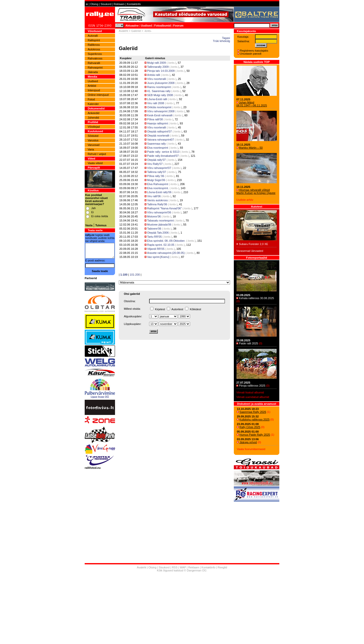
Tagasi (226, 38)
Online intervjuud (98, 95)
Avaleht (123, 31)
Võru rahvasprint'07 (159, 168)
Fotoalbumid (163, 26)
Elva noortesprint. (158, 188)
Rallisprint (94, 40)
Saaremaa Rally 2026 (253, 412)
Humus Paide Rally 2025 (255, 435)
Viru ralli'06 (154, 196)
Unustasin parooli (251, 54)
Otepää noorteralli (158, 136)
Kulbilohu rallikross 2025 (254, 419)
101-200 (135, 275)
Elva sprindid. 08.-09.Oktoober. (166, 241)
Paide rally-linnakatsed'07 (163, 156)
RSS (175, 567)
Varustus (93, 140)
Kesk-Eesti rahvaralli (160, 115)
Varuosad (94, 145)
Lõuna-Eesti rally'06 (159, 192)
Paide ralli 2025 (248, 343)
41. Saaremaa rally (159, 91)
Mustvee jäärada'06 (159, 225)
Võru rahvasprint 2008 (161, 111)
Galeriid (136, 31)
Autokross (94, 49)
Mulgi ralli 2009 (156, 63)
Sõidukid (93, 136)
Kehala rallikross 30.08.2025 (256, 298)
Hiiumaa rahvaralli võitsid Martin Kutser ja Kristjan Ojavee (256, 191)
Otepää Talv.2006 (158, 233)
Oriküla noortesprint (159, 107)
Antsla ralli (154, 75)
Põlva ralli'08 (155, 119)
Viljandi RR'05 (156, 249)
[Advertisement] (182, 609)
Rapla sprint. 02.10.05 (161, 245)
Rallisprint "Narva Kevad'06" (164, 208)
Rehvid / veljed (97, 154)
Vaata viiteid (95, 163)
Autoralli (93, 36)
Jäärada (93, 72)
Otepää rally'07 (156, 160)
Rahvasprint (95, 68)
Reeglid (222, 567)
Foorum (178, 26)
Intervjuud (94, 90)
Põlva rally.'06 (156, 176)
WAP (183, 567)
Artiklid (92, 86)
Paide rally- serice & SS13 (163, 152)
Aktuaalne (132, 26)
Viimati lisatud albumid (250, 392)
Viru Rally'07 (155, 164)
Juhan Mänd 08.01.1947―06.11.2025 (252, 104)
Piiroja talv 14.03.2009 (161, 71)
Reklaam (119, 4)
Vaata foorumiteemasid (251, 449)
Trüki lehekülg (221, 41)
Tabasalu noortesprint (160, 220)
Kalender (93, 104)
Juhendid (93, 118)
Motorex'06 (154, 216)
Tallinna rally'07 (157, 172)
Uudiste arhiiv (245, 200)
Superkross (95, 54)
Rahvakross (95, 58)
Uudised (146, 26)
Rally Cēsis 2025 (250, 427)
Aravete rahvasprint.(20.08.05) (166, 253)
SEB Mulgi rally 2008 (160, 95)
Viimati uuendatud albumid (253, 397)
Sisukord (106, 4)
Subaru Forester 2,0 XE (254, 244)
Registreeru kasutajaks (254, 51)
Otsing (94, 4)
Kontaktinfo (134, 4)
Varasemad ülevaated (250, 251)
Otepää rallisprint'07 (160, 131)
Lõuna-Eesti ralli (157, 99)
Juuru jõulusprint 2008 (161, 83)
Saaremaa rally (156, 144)
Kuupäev (126, 58)
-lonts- (172, 63)
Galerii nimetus (155, 58)
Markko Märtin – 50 (251, 148)
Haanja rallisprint (157, 123)
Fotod (91, 99)
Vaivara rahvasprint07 (161, 140)
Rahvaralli (94, 63)
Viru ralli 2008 (156, 103)
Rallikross (94, 45)
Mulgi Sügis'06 (156, 180)
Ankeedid (94, 113)
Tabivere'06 (154, 229)
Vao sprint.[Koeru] (158, 257)
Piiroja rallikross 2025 (252, 386)
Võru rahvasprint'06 (159, 212)
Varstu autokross (157, 200)
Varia (91, 149)
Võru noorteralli (157, 79)
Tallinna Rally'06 (157, 204)
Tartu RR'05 (154, 237)
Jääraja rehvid (248, 442)
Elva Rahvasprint (158, 184)
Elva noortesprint (158, 148)
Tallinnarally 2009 (158, 67)
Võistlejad (94, 127)
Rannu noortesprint (159, 87)
